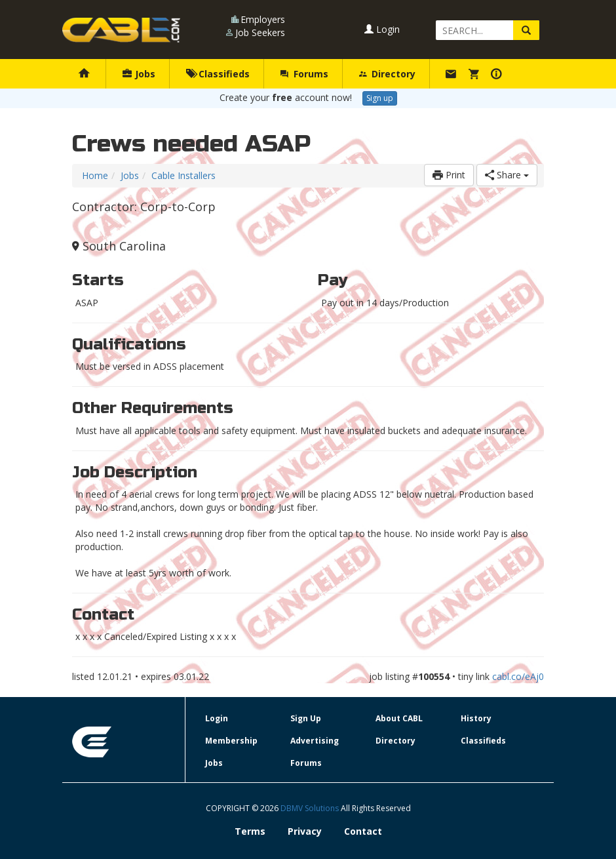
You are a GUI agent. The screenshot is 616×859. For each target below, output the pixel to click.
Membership (231, 741)
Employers (263, 19)
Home (95, 175)
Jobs (139, 74)
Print (449, 175)
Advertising (315, 741)
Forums (304, 74)
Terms (250, 831)
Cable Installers (183, 175)
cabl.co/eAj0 (518, 676)
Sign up (380, 98)
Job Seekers (260, 32)
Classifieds (218, 74)
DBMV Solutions (311, 808)
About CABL (399, 718)
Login (382, 29)
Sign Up (306, 718)
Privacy (305, 831)
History (476, 718)
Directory (387, 74)
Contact (363, 831)
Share (507, 175)
